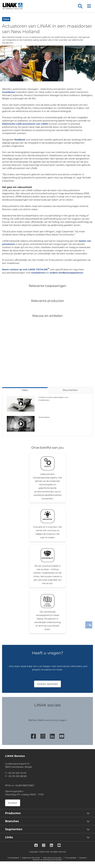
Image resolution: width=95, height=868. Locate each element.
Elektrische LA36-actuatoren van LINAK (25, 124)
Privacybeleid (70, 858)
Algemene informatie (31, 858)
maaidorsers (38, 273)
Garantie (83, 858)
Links (9, 837)
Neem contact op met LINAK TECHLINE (26, 269)
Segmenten (14, 829)
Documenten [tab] (70, 390)
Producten (13, 813)
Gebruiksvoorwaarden (52, 858)
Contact (13, 803)
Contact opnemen (48, 684)
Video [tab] (25, 390)
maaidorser (9, 92)
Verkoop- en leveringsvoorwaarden (47, 860)
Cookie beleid (13, 858)
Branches (12, 821)
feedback (20, 140)
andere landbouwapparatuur (66, 273)
